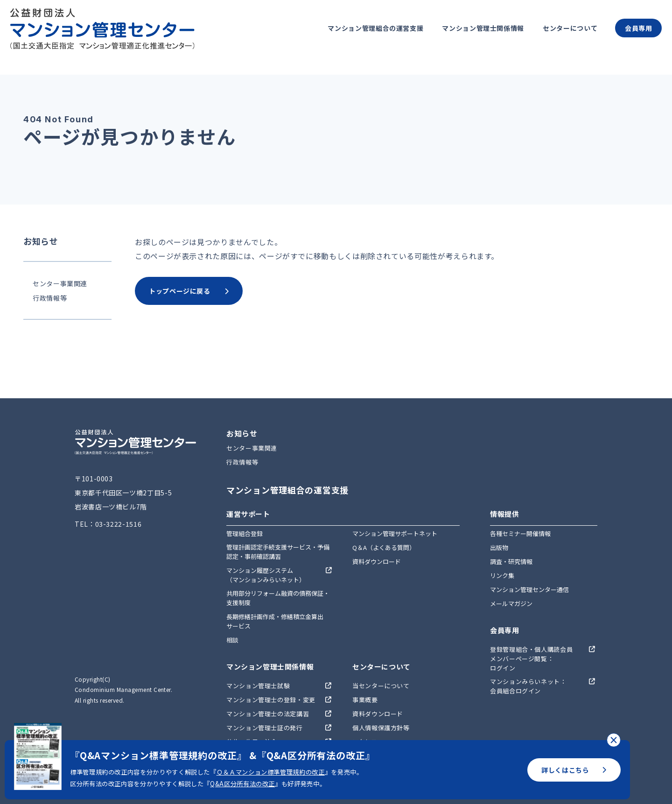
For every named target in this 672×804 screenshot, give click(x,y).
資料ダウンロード (377, 561)
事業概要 (365, 700)
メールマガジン (511, 603)
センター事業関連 (60, 283)
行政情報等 (50, 298)
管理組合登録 (245, 533)
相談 (232, 640)
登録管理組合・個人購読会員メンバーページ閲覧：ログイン (531, 659)
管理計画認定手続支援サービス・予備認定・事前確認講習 (278, 552)
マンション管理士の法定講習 (268, 714)
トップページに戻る (189, 291)
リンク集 (502, 575)
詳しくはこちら (574, 770)
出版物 (499, 547)
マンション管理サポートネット (395, 533)
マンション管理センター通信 (529, 589)
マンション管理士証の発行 (265, 728)
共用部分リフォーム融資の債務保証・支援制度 (278, 598)
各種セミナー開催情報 (520, 533)
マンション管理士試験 (258, 686)
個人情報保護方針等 (381, 728)
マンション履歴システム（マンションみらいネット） (266, 575)
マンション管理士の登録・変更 (271, 700)
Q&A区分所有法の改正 (242, 784)
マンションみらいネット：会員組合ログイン (528, 686)
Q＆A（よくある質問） (384, 547)
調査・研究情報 (511, 561)
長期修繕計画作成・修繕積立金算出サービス (275, 621)
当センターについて (381, 686)
